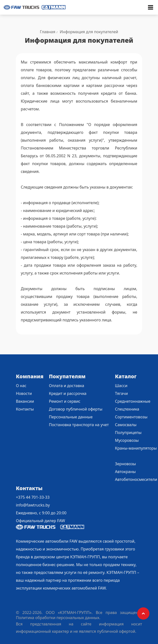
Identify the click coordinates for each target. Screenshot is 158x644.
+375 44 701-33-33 (33, 497)
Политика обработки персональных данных (58, 618)
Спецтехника (127, 409)
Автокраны (125, 472)
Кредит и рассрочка (68, 393)
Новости (24, 393)
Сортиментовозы (131, 417)
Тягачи (121, 393)
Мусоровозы (127, 440)
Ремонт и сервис (65, 401)
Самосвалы (126, 425)
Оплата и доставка (67, 386)
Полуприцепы (128, 433)
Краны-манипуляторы (136, 448)
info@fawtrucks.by (33, 505)
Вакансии (25, 401)
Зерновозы (125, 464)
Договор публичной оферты (76, 409)
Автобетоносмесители (136, 479)
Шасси (121, 386)
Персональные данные (71, 417)
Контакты (25, 409)
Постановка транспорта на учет (79, 425)
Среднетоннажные (133, 401)
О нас (21, 386)
